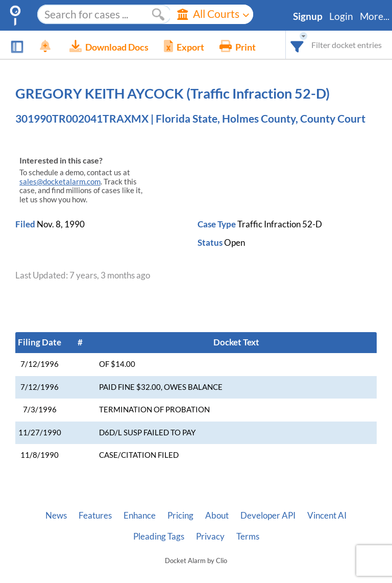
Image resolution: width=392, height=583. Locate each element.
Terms (248, 537)
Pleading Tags (159, 537)
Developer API (268, 516)
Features (95, 516)
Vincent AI (327, 516)
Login (341, 16)
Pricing (180, 516)
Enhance (140, 516)
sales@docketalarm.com (60, 182)
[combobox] (297, 45)
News (56, 516)
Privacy (210, 537)
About (217, 516)
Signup (308, 16)
